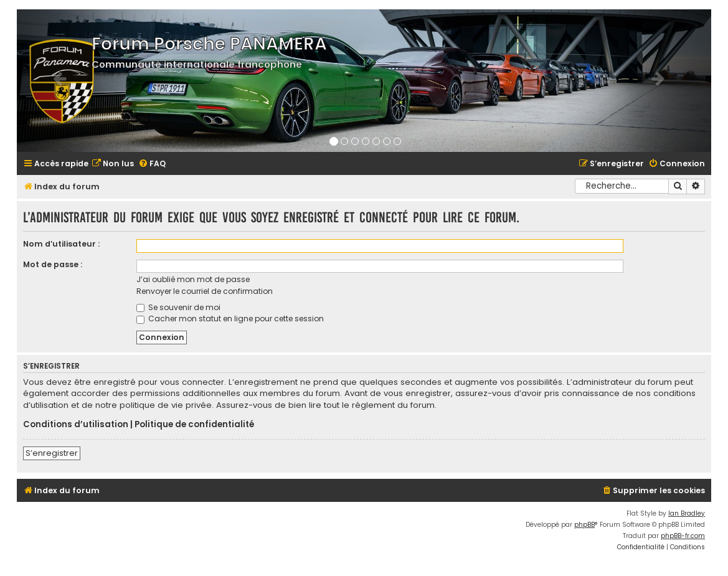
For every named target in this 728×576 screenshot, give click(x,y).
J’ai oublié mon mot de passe (193, 279)
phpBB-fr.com (683, 536)
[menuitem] (113, 164)
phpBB (584, 525)
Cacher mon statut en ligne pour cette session (230, 319)
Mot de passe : (53, 264)
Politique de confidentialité (194, 425)
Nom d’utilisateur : (61, 244)
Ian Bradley (687, 513)
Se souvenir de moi (178, 307)
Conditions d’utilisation (76, 425)
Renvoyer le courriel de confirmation (205, 291)
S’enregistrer (52, 453)
